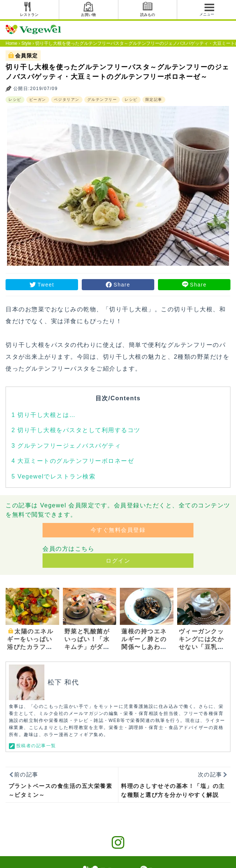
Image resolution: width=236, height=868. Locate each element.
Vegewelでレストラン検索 (53, 476)
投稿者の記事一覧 (36, 746)
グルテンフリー (102, 100)
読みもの (148, 15)
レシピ (15, 100)
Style (26, 43)
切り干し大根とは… (44, 415)
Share (122, 285)
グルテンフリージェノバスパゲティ (66, 446)
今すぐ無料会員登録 (118, 530)
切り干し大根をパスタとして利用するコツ (76, 430)
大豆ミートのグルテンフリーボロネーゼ (73, 461)
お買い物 (88, 15)
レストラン (29, 15)
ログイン (118, 561)
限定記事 (154, 100)
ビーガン (38, 100)
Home (11, 43)
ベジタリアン (67, 100)
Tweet (46, 285)
